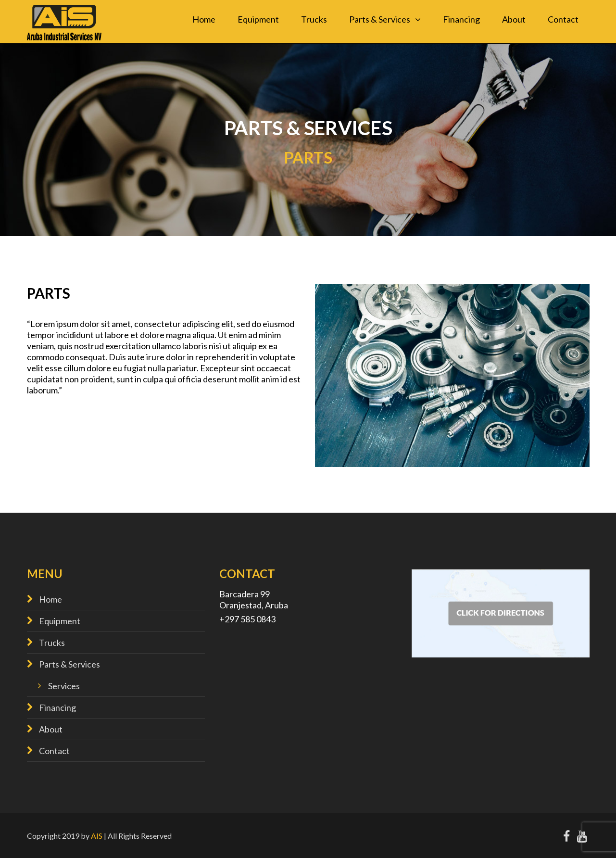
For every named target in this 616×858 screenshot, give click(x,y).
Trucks (314, 19)
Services (64, 686)
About (514, 19)
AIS (97, 836)
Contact (563, 19)
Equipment (258, 19)
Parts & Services (380, 19)
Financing (461, 19)
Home (204, 19)
